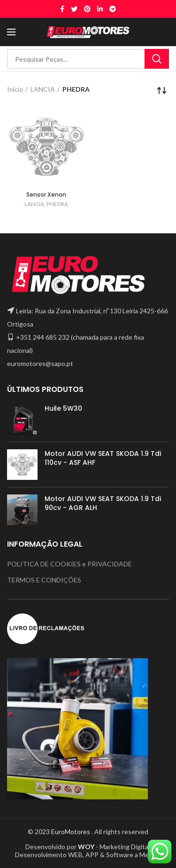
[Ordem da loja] (162, 90)
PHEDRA (57, 204)
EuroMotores (71, 832)
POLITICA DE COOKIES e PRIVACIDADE (69, 564)
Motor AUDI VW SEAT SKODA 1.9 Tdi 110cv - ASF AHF (103, 458)
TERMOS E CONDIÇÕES (44, 580)
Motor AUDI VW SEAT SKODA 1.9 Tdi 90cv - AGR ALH (103, 503)
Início (15, 89)
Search (157, 59)
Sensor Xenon (46, 195)
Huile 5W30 (63, 408)
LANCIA (43, 89)
